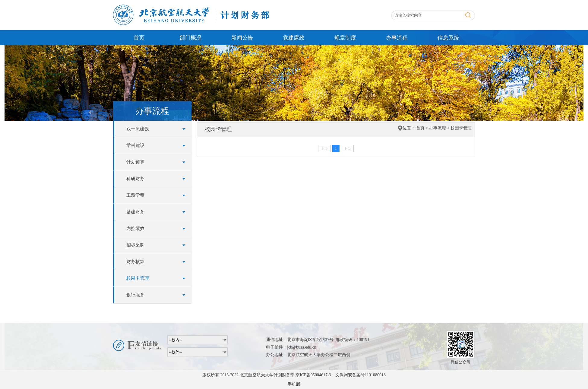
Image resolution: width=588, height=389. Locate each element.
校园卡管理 (138, 278)
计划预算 (135, 162)
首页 (139, 38)
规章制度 (345, 38)
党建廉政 (294, 38)
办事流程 (397, 38)
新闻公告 (242, 38)
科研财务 (135, 179)
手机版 (294, 384)
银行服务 (135, 295)
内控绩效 (135, 228)
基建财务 (135, 212)
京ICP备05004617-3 (313, 375)
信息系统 (448, 38)
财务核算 (135, 262)
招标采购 (135, 245)
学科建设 (135, 145)
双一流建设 (138, 129)
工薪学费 (135, 195)
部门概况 (191, 38)
